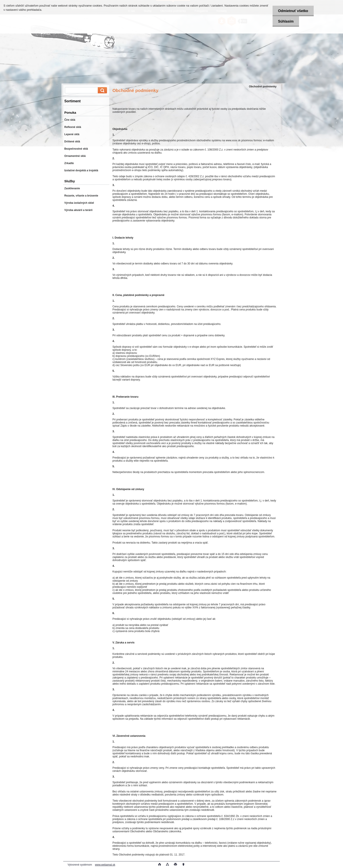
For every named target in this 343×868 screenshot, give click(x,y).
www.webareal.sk (105, 865)
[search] (102, 90)
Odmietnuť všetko (293, 11)
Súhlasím (286, 21)
